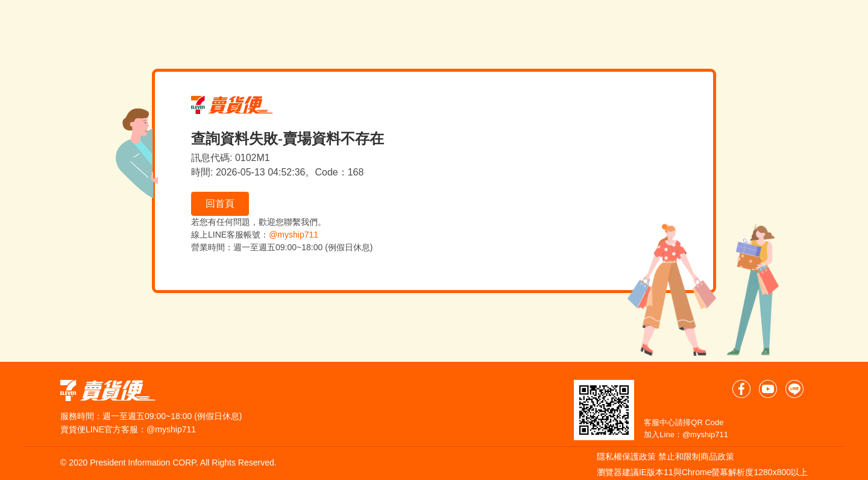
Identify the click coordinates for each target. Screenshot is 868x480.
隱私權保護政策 (626, 456)
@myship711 (294, 235)
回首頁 (220, 204)
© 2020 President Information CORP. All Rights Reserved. (168, 463)
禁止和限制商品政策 (696, 456)
